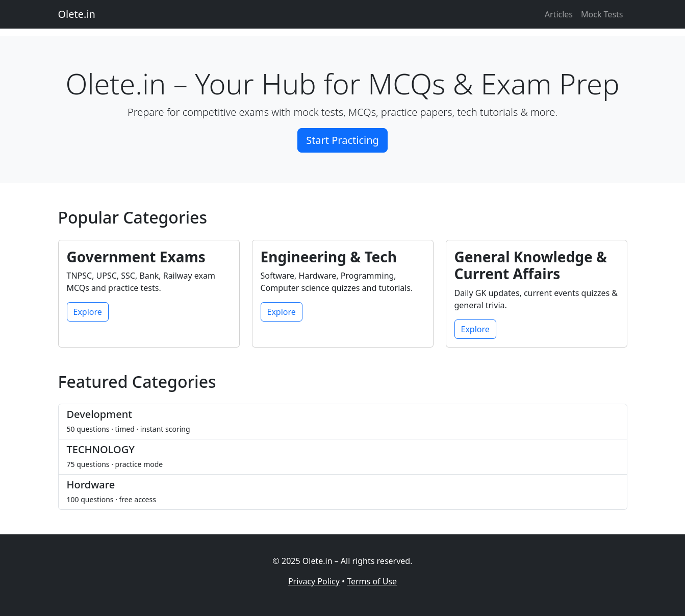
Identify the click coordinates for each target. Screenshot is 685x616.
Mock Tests (602, 14)
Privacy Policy (314, 581)
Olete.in (77, 14)
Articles (559, 14)
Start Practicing (342, 140)
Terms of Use (372, 581)
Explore (88, 312)
